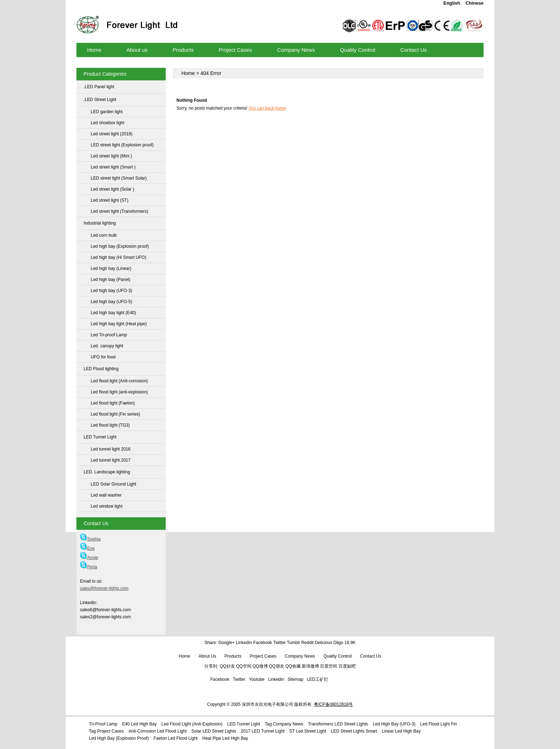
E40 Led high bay (139, 724)
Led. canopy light (107, 346)
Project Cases (263, 656)
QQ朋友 (277, 666)
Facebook (263, 643)
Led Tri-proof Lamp (109, 335)
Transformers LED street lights (338, 724)
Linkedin (276, 679)
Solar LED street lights (214, 731)
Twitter (279, 643)
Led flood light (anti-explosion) (119, 392)
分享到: (211, 666)
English (452, 3)
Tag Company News (284, 724)
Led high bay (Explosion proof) (120, 246)
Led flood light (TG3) (110, 425)
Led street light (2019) (112, 134)
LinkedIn (244, 643)
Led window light (107, 506)
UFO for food (103, 357)
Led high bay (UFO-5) (111, 302)
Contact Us (371, 656)
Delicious (323, 643)
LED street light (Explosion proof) (122, 145)
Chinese (474, 3)
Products (233, 656)
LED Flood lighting (101, 369)
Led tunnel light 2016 (111, 449)
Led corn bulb (104, 235)
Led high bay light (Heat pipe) (119, 324)
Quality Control (337, 656)
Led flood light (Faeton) (113, 403)
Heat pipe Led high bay (225, 738)
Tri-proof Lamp (103, 724)
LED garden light (107, 112)
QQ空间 (244, 666)
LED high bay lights (178, 15)
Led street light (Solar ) (112, 189)
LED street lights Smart (354, 731)
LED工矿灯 (317, 679)
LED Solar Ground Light (113, 484)
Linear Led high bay (401, 731)
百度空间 (329, 666)
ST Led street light (308, 731)
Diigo (338, 643)
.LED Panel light (99, 87)
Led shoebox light (107, 123)
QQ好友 (227, 666)
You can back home (267, 108)
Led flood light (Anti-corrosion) (119, 381)
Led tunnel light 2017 (111, 460)
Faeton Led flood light (176, 738)
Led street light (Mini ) (111, 156)
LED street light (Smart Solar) (119, 178)
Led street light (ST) (109, 200)
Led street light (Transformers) (119, 211)
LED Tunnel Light (100, 437)
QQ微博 (260, 666)
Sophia (90, 539)
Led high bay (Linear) (111, 268)
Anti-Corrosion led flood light (158, 731)
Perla (89, 567)
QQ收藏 (293, 666)
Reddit (307, 643)
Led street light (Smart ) (113, 167)
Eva (87, 548)
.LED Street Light (100, 100)
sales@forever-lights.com (104, 588)
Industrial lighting (100, 223)
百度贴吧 (347, 666)
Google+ (226, 643)
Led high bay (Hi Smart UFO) (118, 257)
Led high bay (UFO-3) (111, 291)
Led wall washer (106, 495)
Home (188, 73)
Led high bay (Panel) (111, 280)
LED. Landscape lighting (107, 472)
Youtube (257, 679)
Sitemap (295, 679)
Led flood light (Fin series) (115, 414)
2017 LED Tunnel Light (263, 731)
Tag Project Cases (106, 731)
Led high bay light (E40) (113, 313)
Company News (300, 656)
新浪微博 (310, 666)
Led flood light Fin (439, 724)
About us (207, 656)
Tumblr (293, 643)
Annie (89, 558)
